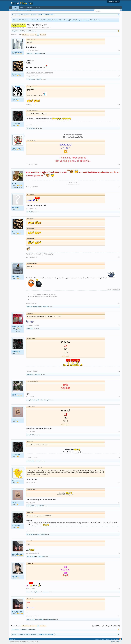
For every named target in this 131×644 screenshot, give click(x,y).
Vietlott (34, 20)
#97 (119, 531)
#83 (119, 105)
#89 (119, 303)
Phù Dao (15, 576)
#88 (119, 257)
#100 (118, 616)
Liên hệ (97, 639)
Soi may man (16, 74)
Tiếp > (44, 35)
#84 (119, 125)
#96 (119, 503)
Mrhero (14, 420)
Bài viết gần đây (27, 10)
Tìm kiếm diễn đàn (16, 10)
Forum (15, 7)
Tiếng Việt (13, 639)
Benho (14, 394)
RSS (120, 639)
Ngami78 (39, 79)
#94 (119, 458)
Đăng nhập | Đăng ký (113, 2)
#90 (119, 325)
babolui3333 (16, 124)
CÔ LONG (29, 212)
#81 (119, 50)
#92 (119, 397)
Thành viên (29, 7)
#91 (119, 371)
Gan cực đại (86, 20)
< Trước (24, 35)
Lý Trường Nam (17, 52)
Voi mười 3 (43, 28)
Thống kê (79, 20)
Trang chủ (108, 639)
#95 (119, 482)
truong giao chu (17, 326)
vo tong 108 (38, 54)
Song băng (16, 277)
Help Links (38, 7)
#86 (119, 187)
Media (22, 7)
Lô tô (98, 20)
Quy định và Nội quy (116, 642)
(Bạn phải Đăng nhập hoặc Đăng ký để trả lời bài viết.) (106, 626)
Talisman (15, 481)
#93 (119, 432)
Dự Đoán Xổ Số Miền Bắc (26, 28)
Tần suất (93, 20)
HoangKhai (29, 54)
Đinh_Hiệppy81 (45, 400)
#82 (119, 76)
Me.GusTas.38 (30, 79)
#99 (119, 589)
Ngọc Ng (29, 556)
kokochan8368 (30, 461)
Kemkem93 (16, 207)
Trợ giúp (102, 639)
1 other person (46, 592)
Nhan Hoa (15, 99)
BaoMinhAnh (16, 184)
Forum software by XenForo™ (24, 642)
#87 (119, 209)
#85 (119, 165)
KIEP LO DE (16, 148)
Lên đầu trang (115, 639)
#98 (119, 553)
